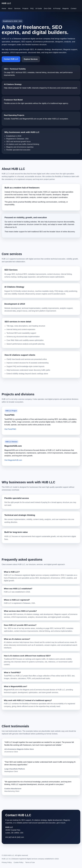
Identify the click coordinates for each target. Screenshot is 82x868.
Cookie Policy (19, 862)
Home (4, 8)
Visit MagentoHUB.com (13, 460)
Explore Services (31, 59)
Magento (66, 8)
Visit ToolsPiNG (10, 429)
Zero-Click (48, 8)
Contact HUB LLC (11, 59)
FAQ (32, 8)
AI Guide (39, 8)
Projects (25, 8)
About (10, 8)
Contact (74, 8)
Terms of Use (30, 862)
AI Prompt (57, 8)
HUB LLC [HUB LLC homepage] (6, 3)
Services (17, 8)
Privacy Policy (7, 862)
